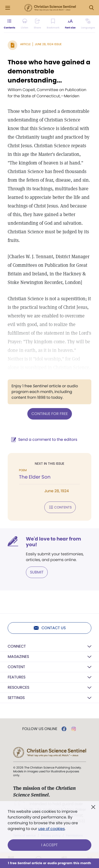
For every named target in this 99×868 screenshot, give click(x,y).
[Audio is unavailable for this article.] (25, 24)
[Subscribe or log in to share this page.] (37, 24)
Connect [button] (17, 646)
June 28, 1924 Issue (48, 44)
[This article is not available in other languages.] (88, 24)
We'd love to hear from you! (53, 542)
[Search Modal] (91, 8)
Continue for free (50, 414)
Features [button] (17, 677)
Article (25, 44)
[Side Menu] (8, 8)
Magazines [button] (18, 657)
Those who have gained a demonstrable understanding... (49, 71)
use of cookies (51, 829)
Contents (60, 507)
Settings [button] (16, 698)
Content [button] (16, 667)
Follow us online (40, 729)
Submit (37, 572)
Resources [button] (18, 687)
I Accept (49, 845)
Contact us (49, 628)
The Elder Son (35, 477)
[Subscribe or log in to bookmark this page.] (53, 24)
